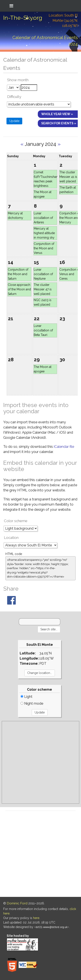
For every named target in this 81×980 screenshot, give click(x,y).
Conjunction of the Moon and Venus (44, 248)
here (36, 918)
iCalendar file (64, 447)
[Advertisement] (40, 762)
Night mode (32, 703)
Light (26, 697)
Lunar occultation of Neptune (43, 274)
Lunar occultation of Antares (43, 218)
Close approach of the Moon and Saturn (19, 289)
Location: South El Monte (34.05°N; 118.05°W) (63, 21)
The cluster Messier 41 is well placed (68, 177)
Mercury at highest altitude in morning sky (44, 233)
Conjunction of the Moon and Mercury (70, 218)
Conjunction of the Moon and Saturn (18, 274)
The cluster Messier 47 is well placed (43, 289)
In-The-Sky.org (23, 18)
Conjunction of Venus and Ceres (70, 274)
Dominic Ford (17, 903)
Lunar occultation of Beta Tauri (43, 330)
